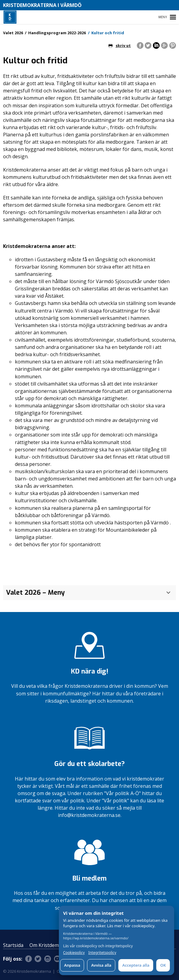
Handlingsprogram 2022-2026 (57, 33)
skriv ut (120, 45)
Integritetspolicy (102, 953)
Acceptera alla (136, 965)
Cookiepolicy (74, 953)
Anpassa (72, 965)
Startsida (13, 945)
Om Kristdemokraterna (56, 945)
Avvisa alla (101, 965)
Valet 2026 (13, 33)
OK (163, 965)
